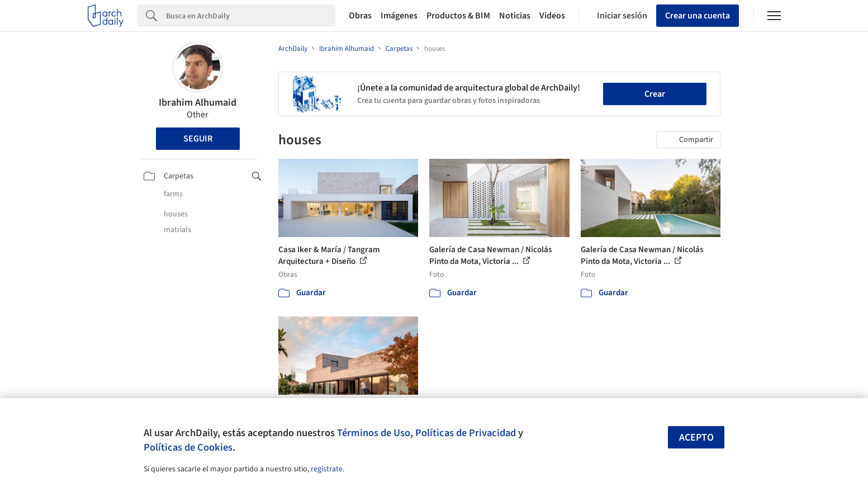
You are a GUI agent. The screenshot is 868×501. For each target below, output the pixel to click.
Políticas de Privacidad (466, 433)
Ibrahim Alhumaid (198, 103)
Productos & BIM (458, 16)
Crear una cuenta (698, 16)
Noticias (515, 16)
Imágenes (399, 16)
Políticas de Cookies (188, 447)
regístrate (327, 469)
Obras (360, 16)
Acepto (696, 438)
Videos (552, 16)
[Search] (251, 16)
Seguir (198, 139)
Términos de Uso (374, 433)
